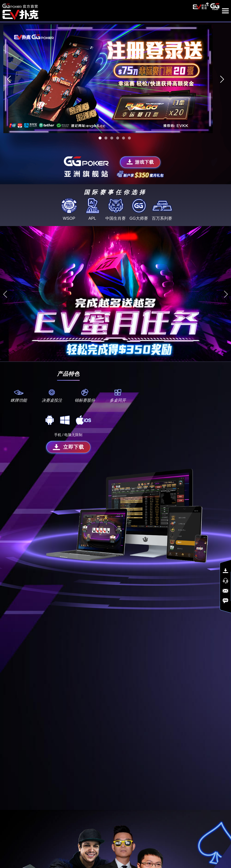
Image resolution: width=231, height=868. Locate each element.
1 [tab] (100, 135)
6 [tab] (129, 135)
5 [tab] (124, 135)
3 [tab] (112, 135)
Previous (9, 76)
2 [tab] (106, 135)
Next (222, 76)
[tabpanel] (115, 76)
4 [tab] (118, 135)
